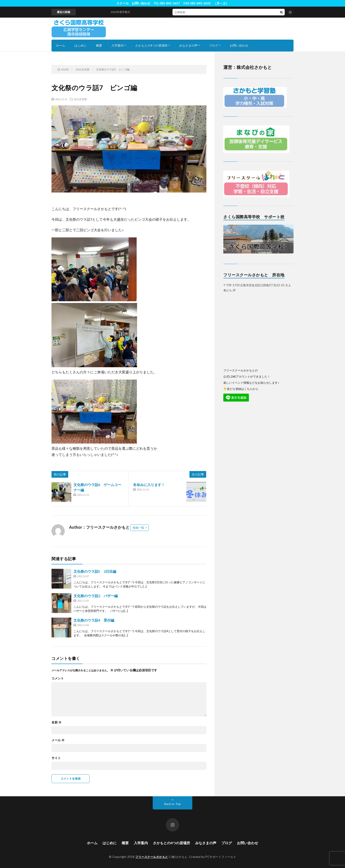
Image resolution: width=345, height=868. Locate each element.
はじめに (81, 45)
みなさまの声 (188, 45)
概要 (99, 45)
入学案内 (117, 45)
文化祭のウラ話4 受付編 (94, 620)
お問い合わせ (239, 45)
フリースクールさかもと (152, 857)
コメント (58, 678)
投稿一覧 (138, 528)
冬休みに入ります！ (149, 485)
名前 (56, 722)
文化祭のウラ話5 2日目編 (95, 571)
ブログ (214, 45)
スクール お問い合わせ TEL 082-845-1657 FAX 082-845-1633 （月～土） (173, 3)
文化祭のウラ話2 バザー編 (96, 596)
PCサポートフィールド (221, 857)
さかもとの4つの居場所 (151, 45)
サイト (56, 758)
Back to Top (173, 804)
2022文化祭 (80, 99)
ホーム (61, 45)
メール (58, 740)
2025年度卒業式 (123, 12)
